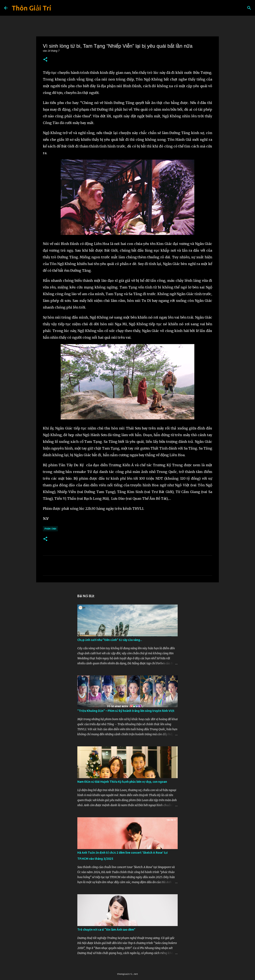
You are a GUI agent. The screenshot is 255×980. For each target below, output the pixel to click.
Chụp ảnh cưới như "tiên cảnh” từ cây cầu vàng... (110, 640)
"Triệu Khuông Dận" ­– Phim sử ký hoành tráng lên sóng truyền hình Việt (126, 711)
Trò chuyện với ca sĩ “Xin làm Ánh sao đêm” (106, 930)
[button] (45, 60)
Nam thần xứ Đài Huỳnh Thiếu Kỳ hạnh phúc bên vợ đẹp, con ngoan (122, 782)
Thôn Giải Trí (31, 8)
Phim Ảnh (50, 529)
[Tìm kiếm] (249, 8)
